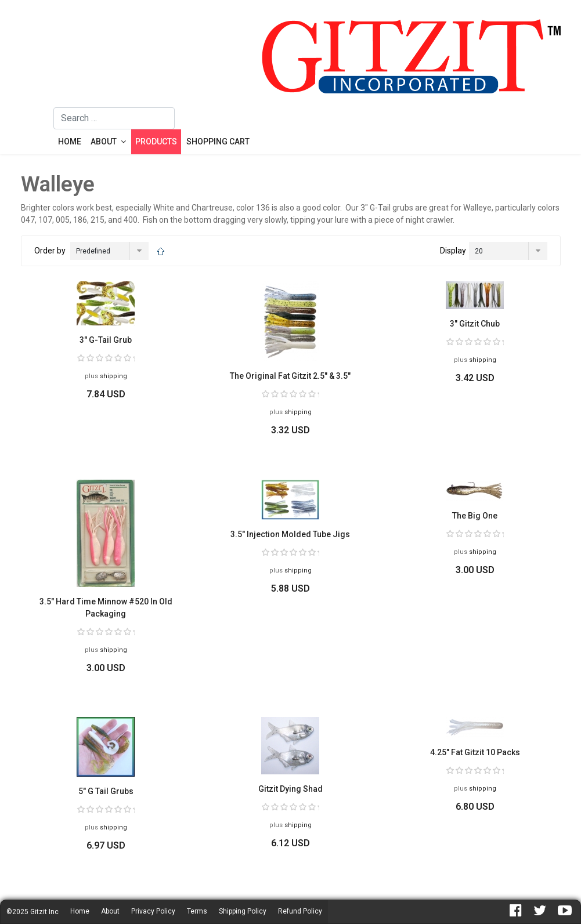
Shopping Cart (218, 142)
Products (156, 142)
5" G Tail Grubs (106, 791)
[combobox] (114, 118)
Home (70, 142)
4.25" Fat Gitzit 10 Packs (475, 752)
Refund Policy (300, 911)
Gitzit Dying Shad (290, 789)
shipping (113, 376)
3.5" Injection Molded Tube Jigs (290, 534)
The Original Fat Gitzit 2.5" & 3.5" (290, 376)
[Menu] (37, 131)
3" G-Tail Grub (106, 340)
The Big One (475, 516)
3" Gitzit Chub (475, 324)
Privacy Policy (153, 911)
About (104, 142)
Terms (197, 911)
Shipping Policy (243, 911)
